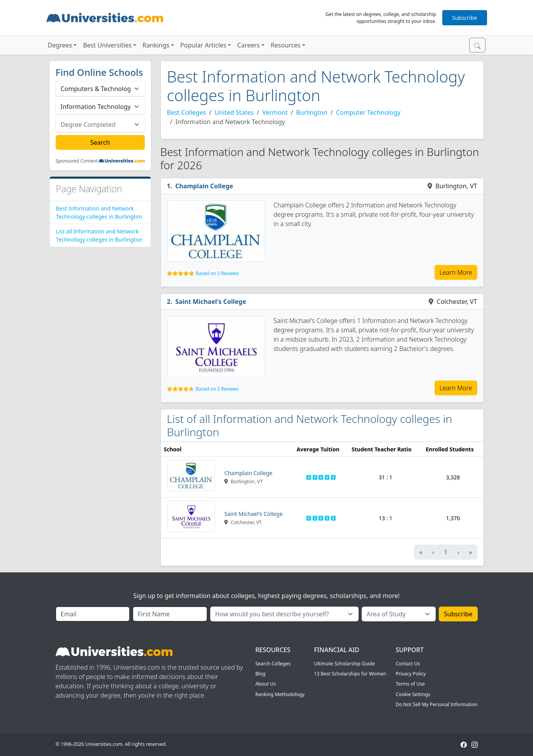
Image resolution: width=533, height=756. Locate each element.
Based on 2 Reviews (217, 273)
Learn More (456, 272)
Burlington (312, 112)
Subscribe (464, 18)
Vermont (275, 112)
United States (234, 112)
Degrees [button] (60, 45)
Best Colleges (187, 112)
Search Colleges (273, 664)
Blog (260, 674)
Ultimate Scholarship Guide (344, 664)
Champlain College (204, 186)
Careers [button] (248, 45)
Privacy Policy (411, 674)
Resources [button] (286, 45)
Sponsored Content (77, 161)
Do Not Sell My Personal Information (436, 704)
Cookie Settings (413, 694)
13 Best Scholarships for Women (350, 674)
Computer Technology (368, 112)
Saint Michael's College (211, 302)
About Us (266, 684)
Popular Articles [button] (203, 45)
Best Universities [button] (107, 45)
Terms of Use (410, 684)
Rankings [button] (156, 45)
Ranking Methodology (280, 694)
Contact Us (408, 664)
